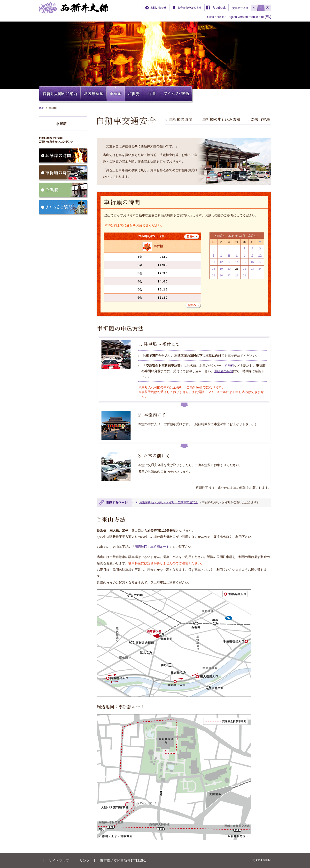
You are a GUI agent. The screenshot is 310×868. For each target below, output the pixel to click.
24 (260, 269)
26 (221, 275)
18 (213, 269)
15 (244, 262)
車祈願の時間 (224, 371)
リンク (85, 861)
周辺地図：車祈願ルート (152, 547)
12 (221, 262)
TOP (41, 108)
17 (260, 262)
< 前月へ (220, 236)
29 (244, 275)
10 (260, 255)
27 (229, 275)
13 (229, 262)
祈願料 (229, 366)
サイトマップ (59, 861)
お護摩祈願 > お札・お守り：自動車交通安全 (169, 502)
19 (221, 269)
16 (252, 262)
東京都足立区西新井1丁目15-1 (123, 861)
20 (229, 269)
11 (213, 262)
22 (244, 269)
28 (237, 275)
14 (237, 262)
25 (213, 275)
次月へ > (253, 236)
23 (252, 269)
